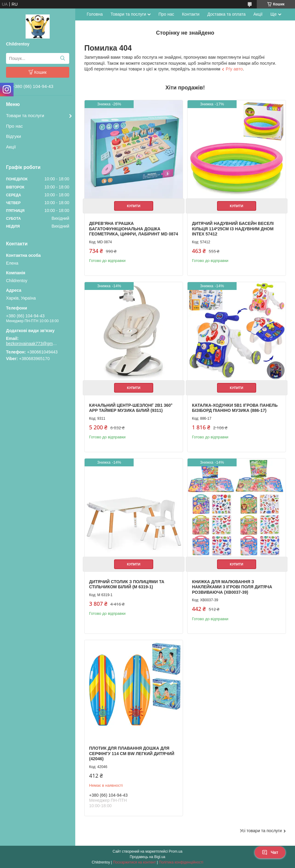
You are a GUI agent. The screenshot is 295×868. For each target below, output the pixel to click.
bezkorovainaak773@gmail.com (32, 344)
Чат (270, 852)
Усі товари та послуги (261, 831)
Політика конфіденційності (181, 862)
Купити (134, 206)
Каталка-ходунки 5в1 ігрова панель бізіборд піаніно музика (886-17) (235, 408)
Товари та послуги (25, 115)
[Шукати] (62, 58)
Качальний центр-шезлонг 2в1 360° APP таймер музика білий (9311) (131, 408)
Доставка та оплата (227, 14)
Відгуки (14, 136)
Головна (95, 14)
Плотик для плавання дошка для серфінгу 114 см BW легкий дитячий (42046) (132, 753)
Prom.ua (176, 851)
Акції (11, 147)
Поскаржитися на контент (134, 862)
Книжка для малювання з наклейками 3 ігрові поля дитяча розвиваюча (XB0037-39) (232, 587)
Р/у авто (234, 69)
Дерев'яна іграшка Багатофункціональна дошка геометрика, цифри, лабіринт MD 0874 (134, 229)
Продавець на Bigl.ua (147, 857)
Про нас (14, 126)
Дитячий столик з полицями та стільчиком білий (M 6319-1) (127, 584)
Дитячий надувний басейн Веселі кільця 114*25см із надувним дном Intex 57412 (233, 229)
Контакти (191, 14)
